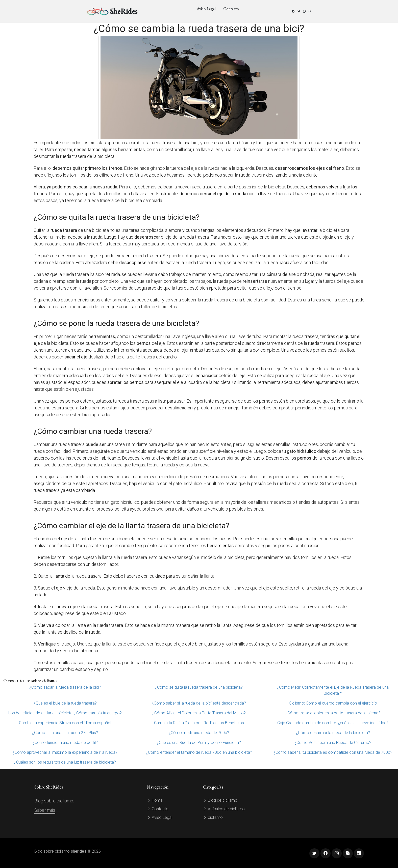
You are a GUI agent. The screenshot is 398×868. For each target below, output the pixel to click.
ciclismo (213, 817)
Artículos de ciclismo (224, 809)
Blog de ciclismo (220, 800)
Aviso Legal (206, 9)
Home (155, 800)
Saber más (45, 810)
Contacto (231, 9)
